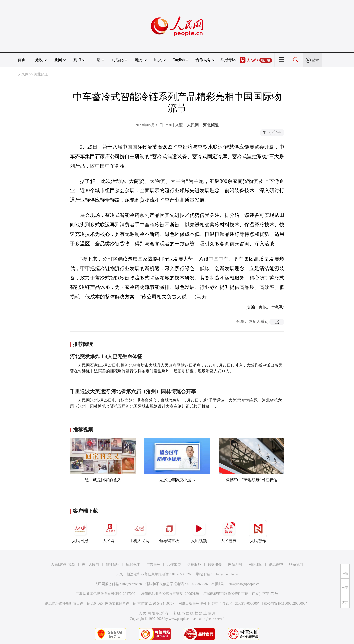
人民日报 (80, 531)
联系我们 (296, 565)
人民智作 (258, 531)
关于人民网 (90, 565)
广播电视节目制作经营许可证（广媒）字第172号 (241, 594)
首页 (22, 60)
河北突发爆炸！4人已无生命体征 (106, 356)
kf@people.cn (132, 584)
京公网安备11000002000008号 (286, 603)
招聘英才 (133, 565)
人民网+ (110, 531)
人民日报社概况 (63, 565)
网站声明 (235, 565)
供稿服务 (194, 565)
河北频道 (41, 74)
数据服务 (215, 565)
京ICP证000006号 (248, 603)
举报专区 (228, 60)
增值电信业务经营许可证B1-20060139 (170, 594)
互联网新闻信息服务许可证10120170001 (106, 594)
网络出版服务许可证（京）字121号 (205, 603)
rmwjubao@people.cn (244, 584)
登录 (315, 60)
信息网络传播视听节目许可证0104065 (74, 603)
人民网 (23, 74)
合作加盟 (174, 565)
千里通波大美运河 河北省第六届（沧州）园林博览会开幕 (133, 391)
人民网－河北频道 (203, 125)
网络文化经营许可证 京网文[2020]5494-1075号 (140, 603)
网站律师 (255, 565)
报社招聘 (113, 565)
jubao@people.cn (226, 574)
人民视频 (199, 531)
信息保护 (276, 565)
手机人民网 (139, 531)
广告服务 (153, 565)
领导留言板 (169, 531)
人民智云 (229, 531)
